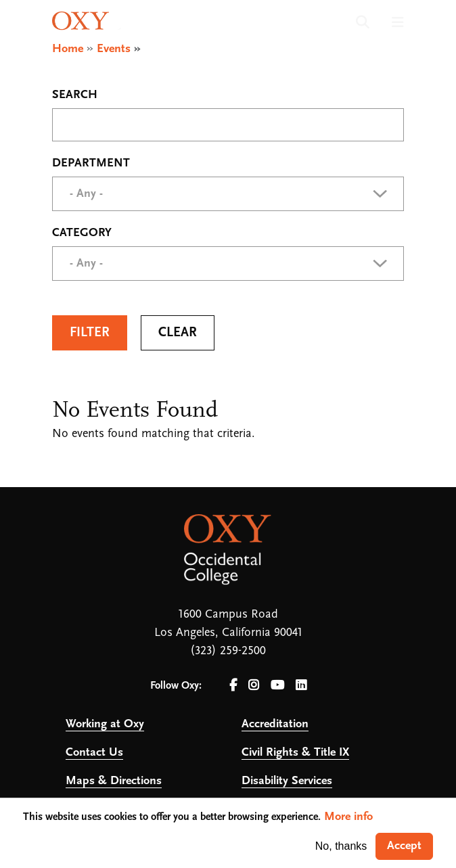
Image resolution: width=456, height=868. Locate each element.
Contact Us (94, 753)
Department (91, 164)
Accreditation (275, 724)
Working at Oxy (105, 724)
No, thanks (341, 846)
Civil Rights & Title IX (295, 753)
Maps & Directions (114, 781)
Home (68, 49)
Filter (90, 333)
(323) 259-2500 (228, 651)
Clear (178, 333)
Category (82, 233)
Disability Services (287, 781)
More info (348, 817)
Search (75, 95)
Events (114, 49)
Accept (404, 846)
